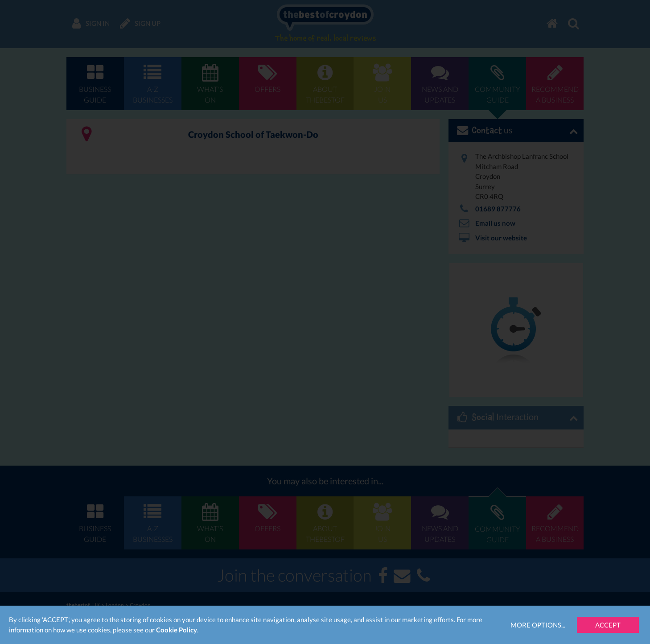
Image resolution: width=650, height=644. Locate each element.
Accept (608, 625)
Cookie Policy (177, 630)
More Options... (538, 625)
